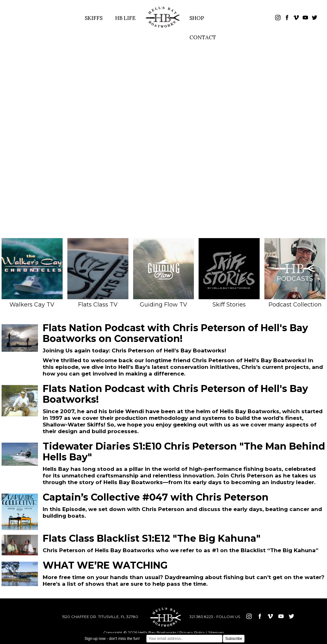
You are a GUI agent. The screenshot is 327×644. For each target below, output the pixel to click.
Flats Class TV (98, 273)
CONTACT (203, 37)
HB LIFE (125, 18)
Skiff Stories (229, 273)
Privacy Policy (192, 632)
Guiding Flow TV (164, 273)
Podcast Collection (295, 273)
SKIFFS (94, 18)
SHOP (197, 18)
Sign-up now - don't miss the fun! (112, 639)
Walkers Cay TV (32, 273)
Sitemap (216, 632)
